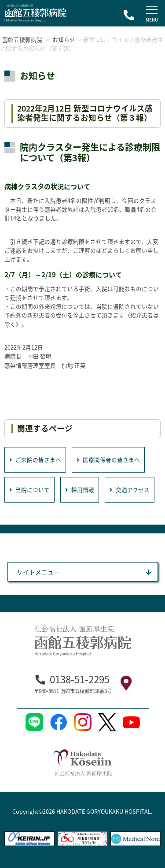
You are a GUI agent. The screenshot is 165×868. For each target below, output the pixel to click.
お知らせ (64, 39)
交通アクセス (130, 490)
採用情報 (80, 490)
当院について (29, 490)
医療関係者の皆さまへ (108, 460)
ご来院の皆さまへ (35, 460)
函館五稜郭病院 (22, 39)
